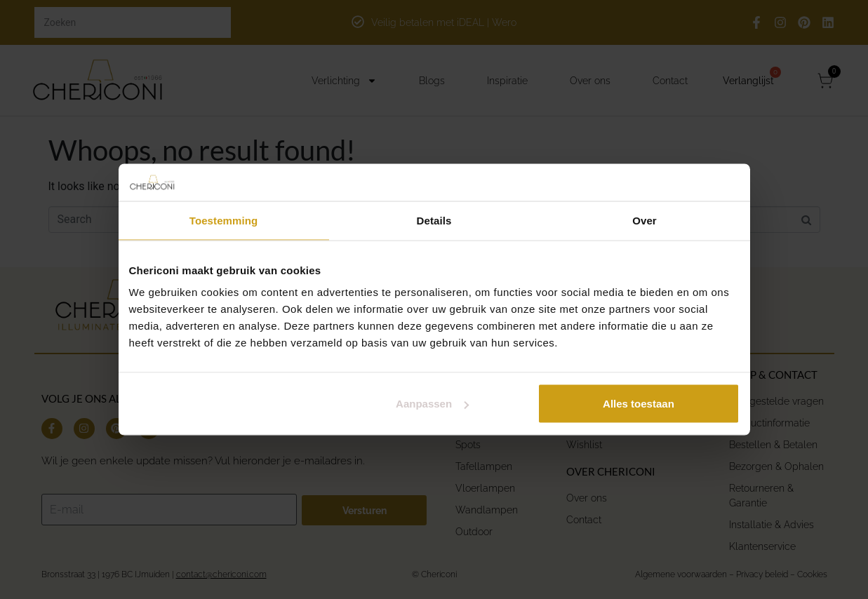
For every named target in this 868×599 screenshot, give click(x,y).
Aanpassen (432, 404)
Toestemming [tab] (224, 220)
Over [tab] (645, 220)
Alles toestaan (639, 404)
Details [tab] (434, 220)
